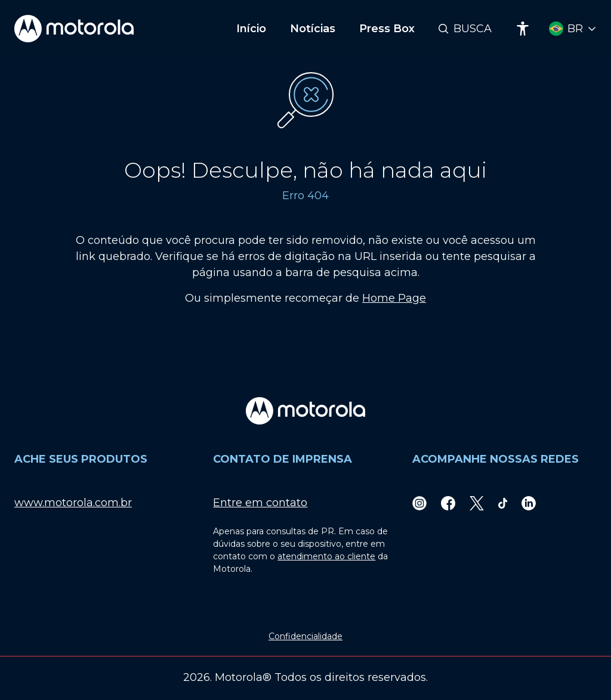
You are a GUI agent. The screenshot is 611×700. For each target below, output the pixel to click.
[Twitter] (477, 503)
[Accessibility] (523, 29)
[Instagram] (419, 503)
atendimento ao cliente (326, 556)
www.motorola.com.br (73, 503)
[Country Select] (573, 29)
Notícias (313, 29)
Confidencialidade (305, 636)
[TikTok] (503, 503)
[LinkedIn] (529, 503)
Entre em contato (260, 503)
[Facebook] (448, 503)
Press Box (387, 29)
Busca (473, 29)
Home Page (394, 298)
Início (251, 29)
